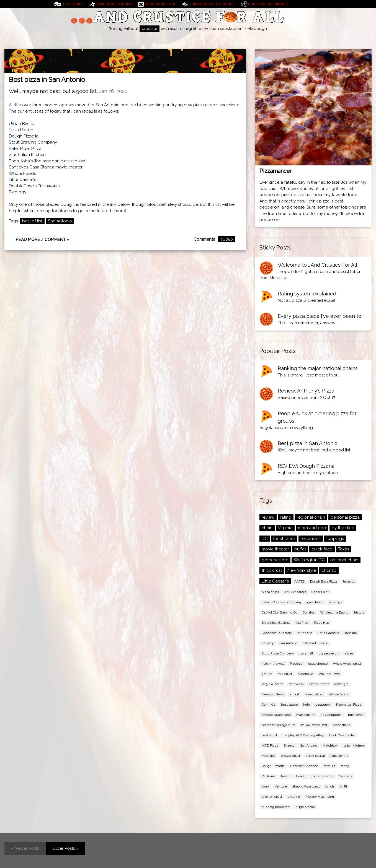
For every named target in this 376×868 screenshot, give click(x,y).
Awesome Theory (114, 4)
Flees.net (74, 4)
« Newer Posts (25, 848)
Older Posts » (65, 848)
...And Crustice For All (212, 4)
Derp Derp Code (161, 4)
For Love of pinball (269, 4)
